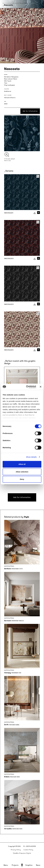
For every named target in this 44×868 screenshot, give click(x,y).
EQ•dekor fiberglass (11, 77)
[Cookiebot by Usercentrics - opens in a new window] (27, 387)
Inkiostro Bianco (10, 98)
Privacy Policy (16, 850)
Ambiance (22, 3)
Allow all (22, 464)
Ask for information (30, 111)
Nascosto (26, 3)
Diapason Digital (25, 853)
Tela (6, 83)
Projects (15, 865)
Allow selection (22, 472)
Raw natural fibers (11, 79)
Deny (22, 479)
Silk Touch (8, 81)
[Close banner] (41, 387)
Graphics (29, 865)
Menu (6, 865)
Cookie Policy (28, 850)
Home (4, 3)
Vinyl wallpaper (10, 85)
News (38, 865)
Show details (31, 457)
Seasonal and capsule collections (12, 3)
